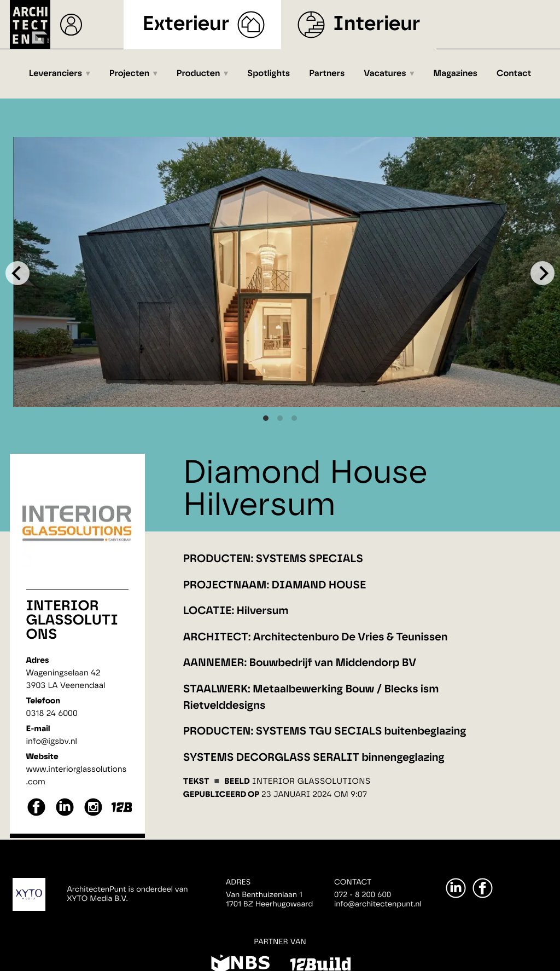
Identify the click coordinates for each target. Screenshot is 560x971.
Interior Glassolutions (72, 621)
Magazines (455, 74)
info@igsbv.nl (52, 741)
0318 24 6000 (52, 713)
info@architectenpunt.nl (378, 904)
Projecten (129, 74)
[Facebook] (483, 888)
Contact (514, 74)
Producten (199, 74)
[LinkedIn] (456, 888)
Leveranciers (56, 74)
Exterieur (186, 24)
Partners (327, 74)
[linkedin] (65, 815)
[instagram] (93, 815)
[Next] (542, 273)
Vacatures (385, 74)
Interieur (377, 24)
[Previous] (17, 273)
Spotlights (269, 74)
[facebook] (36, 815)
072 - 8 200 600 (363, 895)
